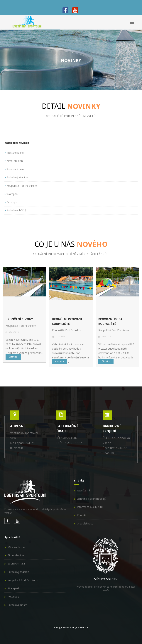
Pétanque (13, 596)
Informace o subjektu (90, 507)
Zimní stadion (16, 555)
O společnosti (85, 523)
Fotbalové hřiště (17, 605)
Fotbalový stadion (18, 572)
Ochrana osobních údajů (92, 499)
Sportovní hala (16, 563)
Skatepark (13, 588)
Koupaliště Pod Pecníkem (23, 580)
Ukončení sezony (19, 319)
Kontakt (82, 515)
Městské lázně (16, 547)
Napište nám (85, 490)
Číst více (13, 357)
